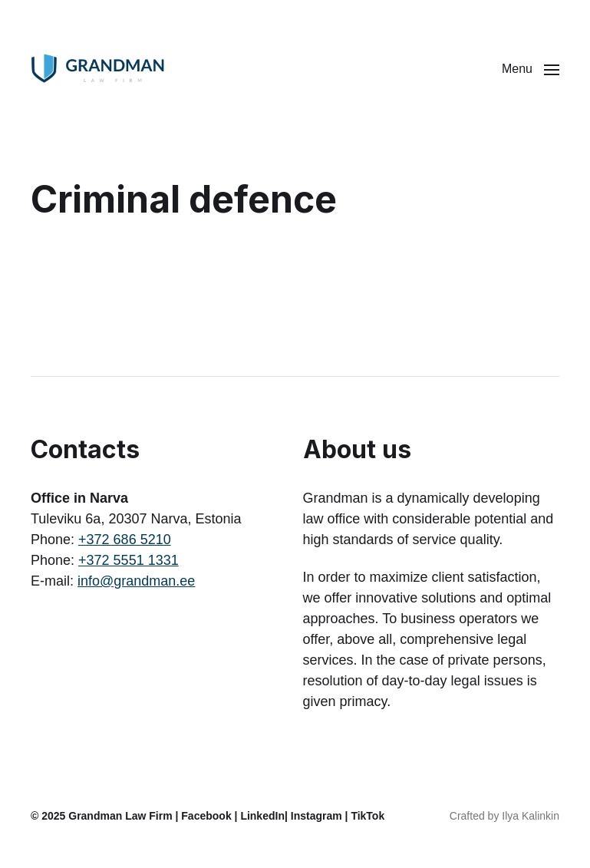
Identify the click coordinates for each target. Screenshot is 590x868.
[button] (531, 69)
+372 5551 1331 (129, 560)
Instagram (316, 816)
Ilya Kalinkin (531, 816)
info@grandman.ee (136, 581)
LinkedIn (262, 816)
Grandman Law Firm (120, 816)
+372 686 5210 (125, 540)
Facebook (206, 816)
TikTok (368, 816)
